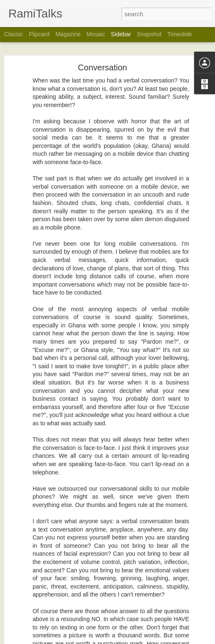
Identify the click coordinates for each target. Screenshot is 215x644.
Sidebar (121, 34)
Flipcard (39, 34)
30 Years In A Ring (41, 538)
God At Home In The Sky (48, 519)
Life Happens (35, 576)
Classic (14, 34)
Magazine (68, 34)
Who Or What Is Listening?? (52, 613)
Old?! (27, 557)
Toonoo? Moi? (36, 632)
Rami (176, 585)
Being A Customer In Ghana (52, 594)
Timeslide (180, 34)
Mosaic (96, 34)
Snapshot (149, 34)
